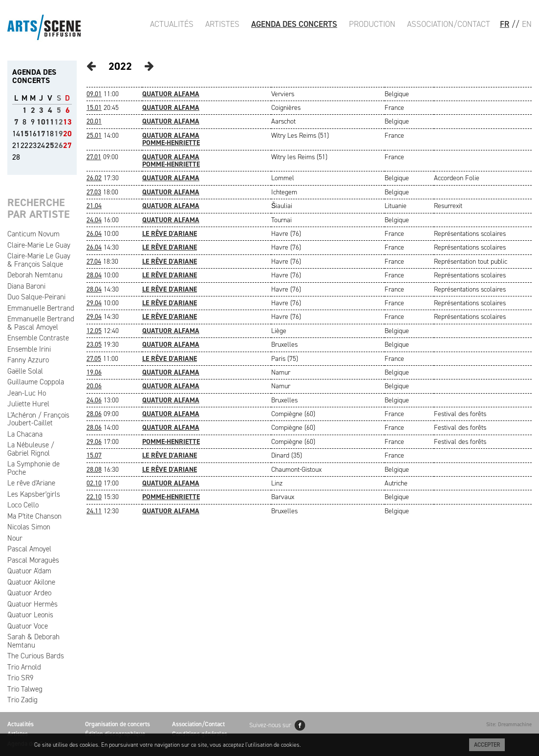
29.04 (94, 303)
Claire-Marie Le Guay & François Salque (39, 260)
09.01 (94, 94)
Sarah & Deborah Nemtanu (33, 641)
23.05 (94, 345)
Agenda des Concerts (294, 24)
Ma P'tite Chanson (34, 516)
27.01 (94, 157)
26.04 (94, 234)
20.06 (94, 386)
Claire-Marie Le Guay (39, 245)
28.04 (94, 275)
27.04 (94, 262)
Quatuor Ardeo (29, 593)
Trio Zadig (22, 700)
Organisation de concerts (118, 724)
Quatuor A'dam (29, 571)
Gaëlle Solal (25, 371)
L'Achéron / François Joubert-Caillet (38, 419)
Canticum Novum (33, 234)
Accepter (487, 745)
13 (67, 122)
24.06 (94, 400)
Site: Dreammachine (509, 724)
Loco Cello (23, 505)
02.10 (94, 483)
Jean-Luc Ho (27, 393)
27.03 (94, 192)
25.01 (94, 136)
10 (41, 122)
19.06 (94, 372)
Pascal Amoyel (29, 549)
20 (67, 134)
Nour (15, 538)
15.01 (94, 108)
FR (505, 24)
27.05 (94, 359)
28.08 (94, 470)
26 (59, 145)
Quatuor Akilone (31, 582)
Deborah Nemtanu (35, 275)
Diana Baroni (26, 286)
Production (372, 24)
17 (41, 134)
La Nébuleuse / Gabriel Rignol (31, 449)
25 (50, 145)
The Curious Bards (36, 656)
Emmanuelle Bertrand (41, 308)
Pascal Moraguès (33, 560)
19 (59, 134)
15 (24, 134)
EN (527, 24)
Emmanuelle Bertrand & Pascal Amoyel (41, 323)
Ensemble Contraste (38, 338)
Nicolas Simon (29, 527)
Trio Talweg (25, 689)
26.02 (94, 178)
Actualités (172, 24)
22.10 (94, 497)
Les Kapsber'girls (34, 494)
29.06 (94, 442)
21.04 (94, 206)
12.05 (94, 331)
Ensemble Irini (29, 349)
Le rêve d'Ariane (31, 483)
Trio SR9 (20, 678)
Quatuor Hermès (32, 604)
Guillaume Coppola (36, 382)
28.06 (94, 414)
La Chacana (25, 434)
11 (50, 122)
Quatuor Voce (28, 626)
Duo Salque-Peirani (36, 297)
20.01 (94, 121)
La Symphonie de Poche (33, 468)
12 (59, 122)
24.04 (94, 220)
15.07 (94, 455)
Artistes (222, 24)
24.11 (94, 511)
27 (67, 145)
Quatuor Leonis (30, 615)
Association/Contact (449, 24)
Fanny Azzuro (28, 360)
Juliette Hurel (28, 404)
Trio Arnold (24, 667)
